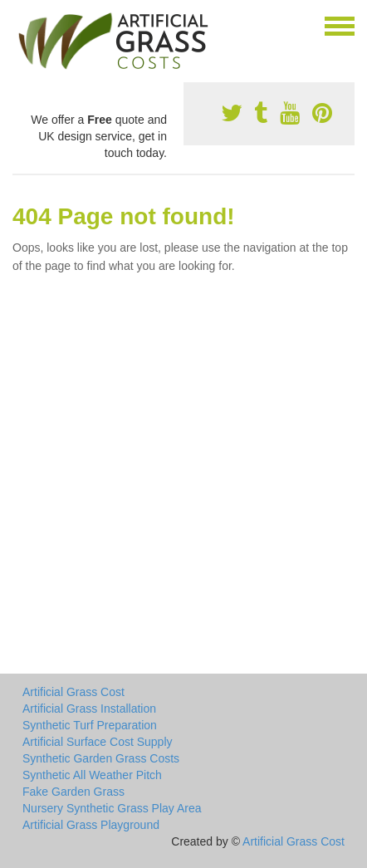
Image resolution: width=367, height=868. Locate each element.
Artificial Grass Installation (89, 709)
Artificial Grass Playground (91, 825)
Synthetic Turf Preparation (90, 725)
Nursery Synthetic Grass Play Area (112, 808)
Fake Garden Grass (73, 792)
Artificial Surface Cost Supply (98, 742)
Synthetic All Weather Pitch (92, 775)
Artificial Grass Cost (73, 692)
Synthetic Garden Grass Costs (101, 758)
